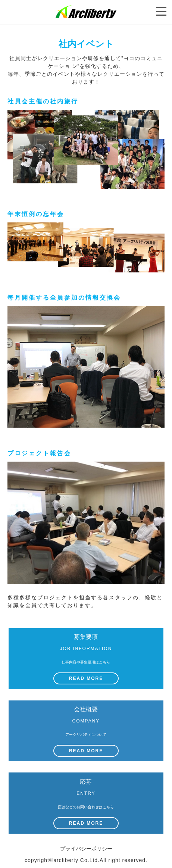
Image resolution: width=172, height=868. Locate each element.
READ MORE (86, 678)
